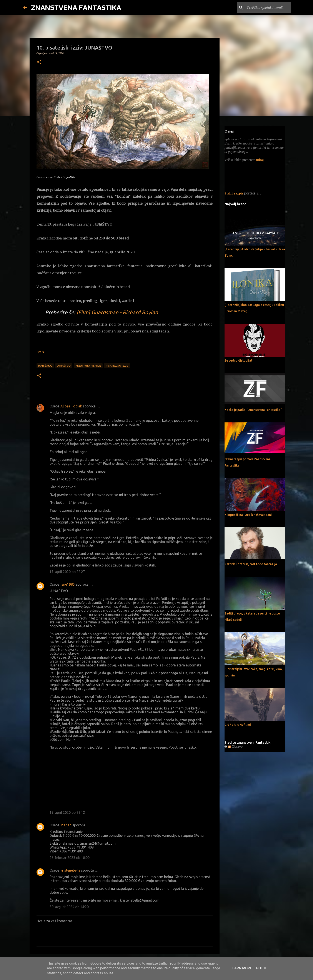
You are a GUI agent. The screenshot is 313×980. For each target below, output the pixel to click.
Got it (261, 968)
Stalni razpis (234, 193)
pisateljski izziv (117, 366)
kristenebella (70, 870)
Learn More (241, 968)
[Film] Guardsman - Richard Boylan (117, 312)
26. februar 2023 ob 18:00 (70, 858)
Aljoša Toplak (71, 406)
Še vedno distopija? (238, 360)
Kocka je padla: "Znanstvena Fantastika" (253, 410)
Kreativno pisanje (88, 366)
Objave (235, 746)
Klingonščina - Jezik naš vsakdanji (249, 515)
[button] (39, 62)
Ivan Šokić (45, 366)
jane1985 (68, 584)
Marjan (66, 825)
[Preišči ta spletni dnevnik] (268, 8)
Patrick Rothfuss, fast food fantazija (251, 564)
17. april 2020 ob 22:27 (67, 572)
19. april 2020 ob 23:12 (67, 812)
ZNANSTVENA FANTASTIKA (76, 7)
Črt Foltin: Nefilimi (238, 725)
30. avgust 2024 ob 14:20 (69, 907)
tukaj (260, 160)
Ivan (40, 352)
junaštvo (64, 366)
